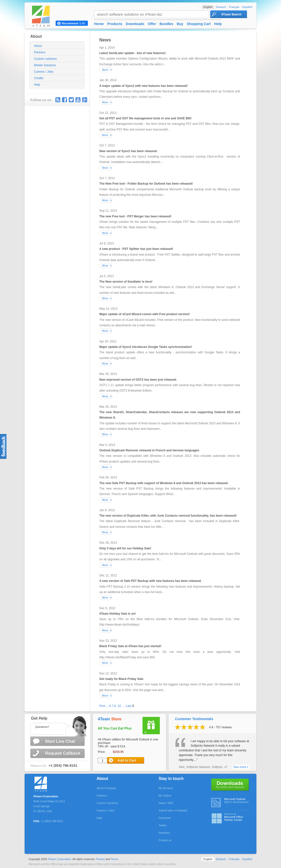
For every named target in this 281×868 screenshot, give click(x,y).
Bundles (166, 24)
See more (240, 767)
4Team (110, 719)
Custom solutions (45, 59)
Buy (180, 24)
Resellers (164, 833)
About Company (106, 788)
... (107, 706)
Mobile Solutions (45, 65)
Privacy (100, 859)
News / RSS (166, 803)
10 (119, 706)
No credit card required (230, 785)
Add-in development (237, 801)
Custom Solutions (107, 803)
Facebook (165, 818)
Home (99, 24)
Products (115, 24)
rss (58, 100)
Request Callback (58, 753)
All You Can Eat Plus (115, 728)
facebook (65, 100)
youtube (78, 100)
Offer (152, 24)
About (38, 46)
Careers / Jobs (44, 72)
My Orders (165, 796)
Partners (40, 52)
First (102, 706)
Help (37, 85)
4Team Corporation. (60, 859)
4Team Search (229, 14)
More (105, 70)
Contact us (165, 840)
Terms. (115, 859)
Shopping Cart (199, 24)
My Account (166, 788)
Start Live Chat (58, 741)
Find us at (237, 817)
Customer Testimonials (194, 719)
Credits (39, 78)
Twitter (71, 100)
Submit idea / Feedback (173, 810)
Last (129, 706)
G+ (85, 100)
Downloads (135, 24)
